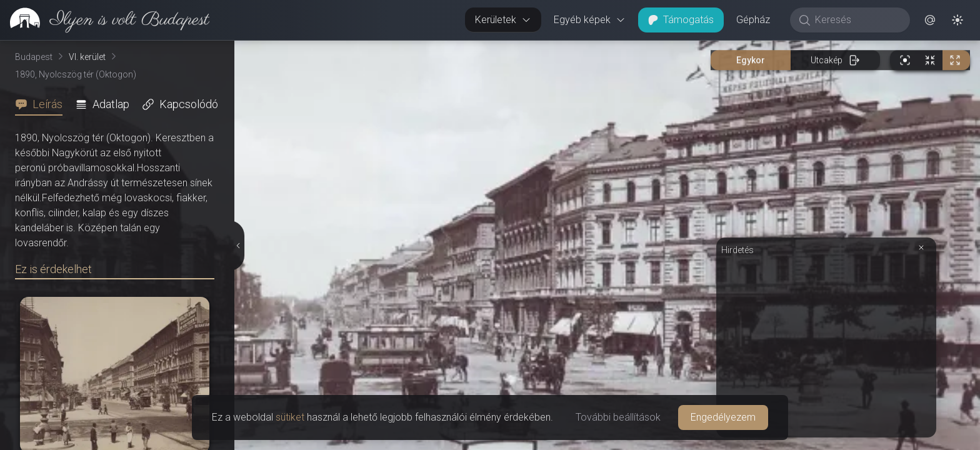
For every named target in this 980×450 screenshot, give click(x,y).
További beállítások (618, 417)
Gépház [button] (753, 20)
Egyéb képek (590, 20)
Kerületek (503, 20)
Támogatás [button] (681, 20)
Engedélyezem (723, 417)
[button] (930, 20)
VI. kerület (87, 57)
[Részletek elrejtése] (239, 246)
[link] (105, 20)
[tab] (42, 104)
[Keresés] (857, 20)
